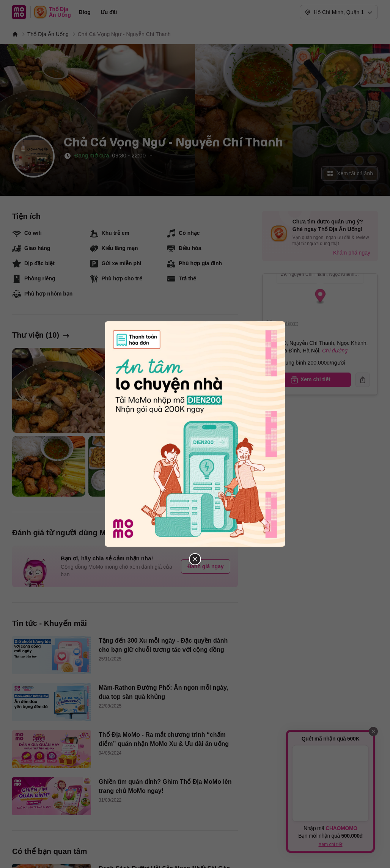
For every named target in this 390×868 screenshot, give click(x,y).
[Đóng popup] (195, 434)
